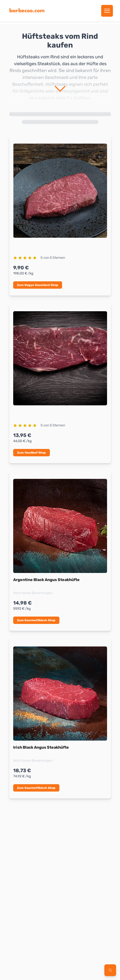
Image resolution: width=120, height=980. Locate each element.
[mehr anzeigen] (60, 93)
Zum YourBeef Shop (32, 453)
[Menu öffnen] (107, 11)
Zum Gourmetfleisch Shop (36, 620)
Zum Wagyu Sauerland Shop (38, 285)
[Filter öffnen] (110, 970)
